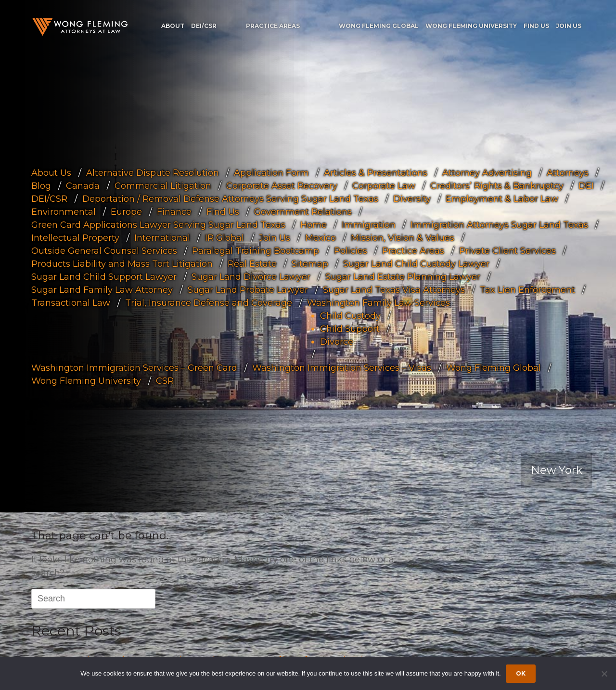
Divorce (337, 341)
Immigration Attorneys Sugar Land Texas (499, 224)
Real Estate (252, 263)
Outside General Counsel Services (104, 250)
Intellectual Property (75, 237)
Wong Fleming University (471, 26)
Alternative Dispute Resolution (153, 172)
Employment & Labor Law (502, 198)
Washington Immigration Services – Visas (342, 367)
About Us (51, 172)
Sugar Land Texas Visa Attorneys (394, 289)
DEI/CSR (204, 26)
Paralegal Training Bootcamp (256, 250)
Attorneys (568, 172)
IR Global (225, 237)
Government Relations (303, 211)
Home (314, 224)
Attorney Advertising (487, 172)
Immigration (369, 224)
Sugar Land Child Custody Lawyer (416, 263)
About (173, 26)
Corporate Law (384, 185)
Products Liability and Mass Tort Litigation (122, 263)
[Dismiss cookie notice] (604, 674)
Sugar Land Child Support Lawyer (104, 276)
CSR (165, 380)
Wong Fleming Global (379, 26)
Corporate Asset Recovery (282, 185)
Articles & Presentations (376, 172)
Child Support (350, 328)
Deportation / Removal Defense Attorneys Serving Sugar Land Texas (230, 198)
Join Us (569, 26)
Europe (126, 211)
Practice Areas (273, 26)
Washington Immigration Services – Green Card (134, 367)
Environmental (64, 211)
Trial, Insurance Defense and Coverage (209, 302)
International (162, 237)
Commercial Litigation (163, 185)
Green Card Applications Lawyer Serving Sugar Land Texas (158, 224)
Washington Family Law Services (379, 302)
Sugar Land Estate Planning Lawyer (403, 276)
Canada (83, 185)
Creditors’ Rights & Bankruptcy (497, 185)
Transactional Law (71, 302)
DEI (586, 185)
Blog (41, 185)
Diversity (412, 198)
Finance (174, 211)
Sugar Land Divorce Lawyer (251, 276)
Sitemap (310, 263)
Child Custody (350, 315)
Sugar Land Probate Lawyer (248, 289)
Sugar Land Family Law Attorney (102, 289)
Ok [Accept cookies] (521, 673)
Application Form (271, 172)
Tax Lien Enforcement (527, 289)
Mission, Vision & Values (403, 237)
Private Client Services (507, 250)
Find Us (536, 26)
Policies (351, 250)
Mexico (321, 237)
